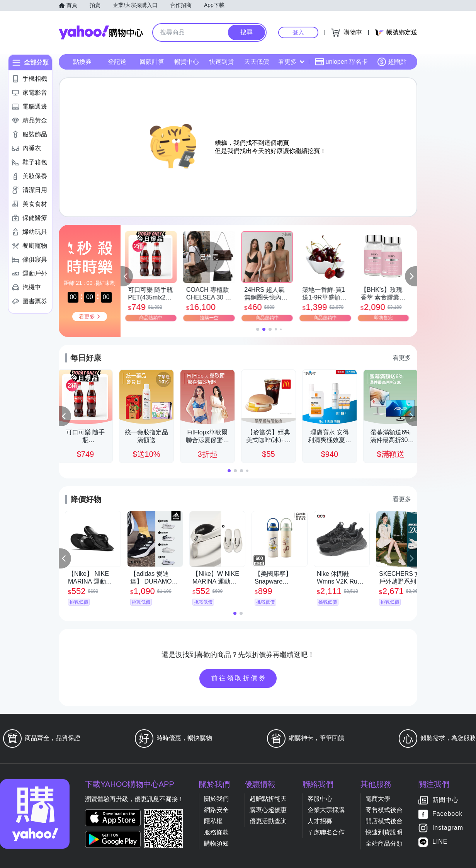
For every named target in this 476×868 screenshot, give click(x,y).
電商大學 (378, 799)
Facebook (447, 814)
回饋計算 (152, 62)
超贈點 (392, 62)
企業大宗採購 (326, 810)
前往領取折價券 (239, 678)
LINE (440, 842)
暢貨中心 (187, 62)
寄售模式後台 (384, 810)
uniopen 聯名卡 (341, 62)
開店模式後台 (384, 821)
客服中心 (320, 799)
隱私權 (213, 821)
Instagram (448, 828)
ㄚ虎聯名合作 (326, 832)
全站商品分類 (384, 843)
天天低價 (257, 62)
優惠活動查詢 (268, 821)
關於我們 (216, 799)
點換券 (82, 62)
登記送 (117, 62)
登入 (298, 32)
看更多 (291, 62)
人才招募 (320, 821)
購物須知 (216, 843)
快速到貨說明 (384, 832)
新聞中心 (445, 800)
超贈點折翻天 (268, 799)
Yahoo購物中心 (101, 32)
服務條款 (216, 832)
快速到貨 (221, 62)
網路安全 (216, 810)
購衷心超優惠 (268, 810)
